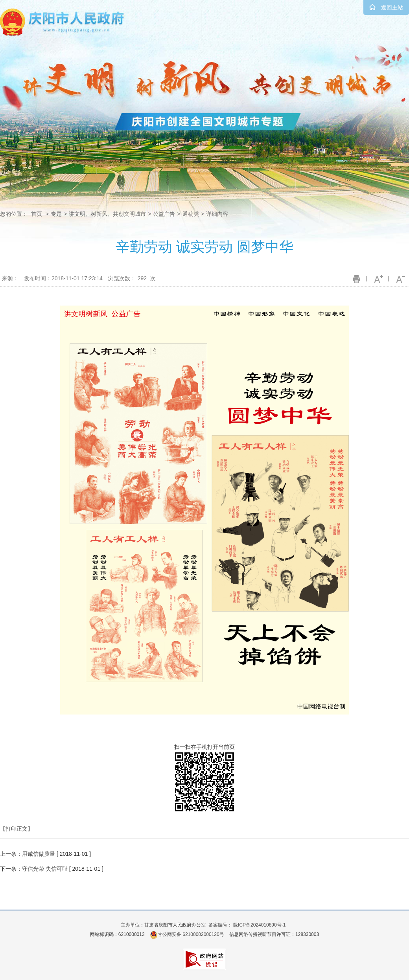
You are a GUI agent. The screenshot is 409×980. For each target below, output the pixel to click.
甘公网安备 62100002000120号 (187, 934)
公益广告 (164, 214)
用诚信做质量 (39, 854)
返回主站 (392, 7)
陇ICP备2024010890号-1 (259, 925)
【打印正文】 (17, 829)
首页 (37, 214)
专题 (56, 214)
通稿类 (191, 214)
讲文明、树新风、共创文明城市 (107, 214)
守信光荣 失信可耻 (45, 869)
